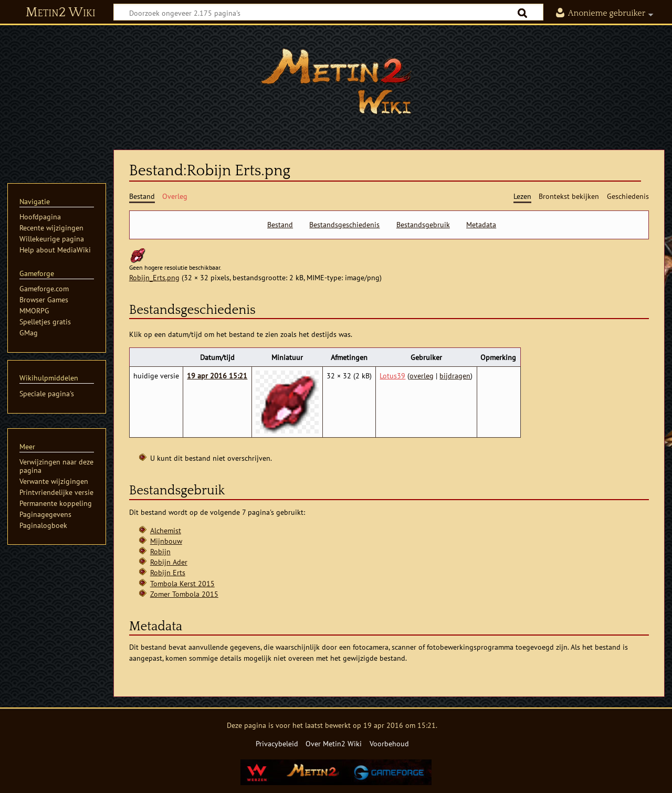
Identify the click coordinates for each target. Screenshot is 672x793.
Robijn (160, 551)
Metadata (481, 225)
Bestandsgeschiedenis (344, 225)
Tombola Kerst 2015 (182, 583)
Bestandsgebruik (423, 225)
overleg (422, 376)
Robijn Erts (168, 572)
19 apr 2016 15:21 (217, 376)
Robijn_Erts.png (154, 277)
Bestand (280, 225)
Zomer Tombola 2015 (184, 594)
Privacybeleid (277, 743)
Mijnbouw (166, 541)
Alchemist (166, 530)
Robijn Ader (169, 562)
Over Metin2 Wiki (334, 743)
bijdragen (455, 376)
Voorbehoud (389, 743)
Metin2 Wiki (61, 13)
